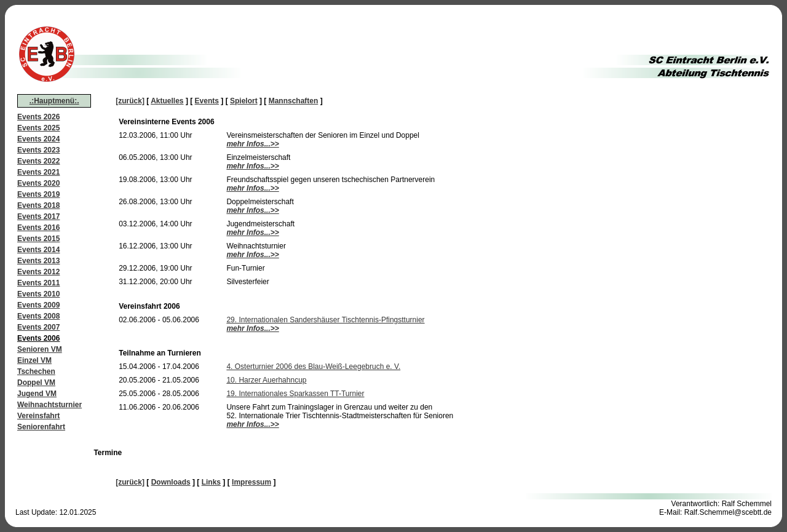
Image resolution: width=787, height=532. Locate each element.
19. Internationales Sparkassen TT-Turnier (295, 394)
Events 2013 (38, 261)
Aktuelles (167, 101)
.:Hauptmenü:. (54, 101)
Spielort (244, 101)
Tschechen (36, 371)
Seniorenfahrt (41, 427)
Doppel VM (36, 383)
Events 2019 (38, 194)
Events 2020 (38, 183)
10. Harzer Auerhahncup (266, 380)
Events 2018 (38, 205)
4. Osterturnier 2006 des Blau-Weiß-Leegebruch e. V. (313, 367)
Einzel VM (34, 360)
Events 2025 (38, 128)
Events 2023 (38, 150)
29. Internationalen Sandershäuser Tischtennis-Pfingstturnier (325, 320)
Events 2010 (38, 294)
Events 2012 (38, 272)
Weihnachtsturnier (49, 405)
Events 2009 (38, 305)
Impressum (251, 482)
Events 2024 (38, 139)
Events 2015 (38, 239)
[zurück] (130, 101)
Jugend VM (37, 394)
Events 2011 (38, 283)
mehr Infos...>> (252, 144)
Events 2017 (38, 216)
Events (207, 101)
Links (211, 482)
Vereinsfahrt (38, 416)
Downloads (171, 482)
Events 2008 (38, 316)
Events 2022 (38, 161)
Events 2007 (38, 327)
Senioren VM (40, 349)
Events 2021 (38, 172)
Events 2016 (38, 228)
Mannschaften (294, 101)
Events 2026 (38, 117)
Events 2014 (38, 250)
